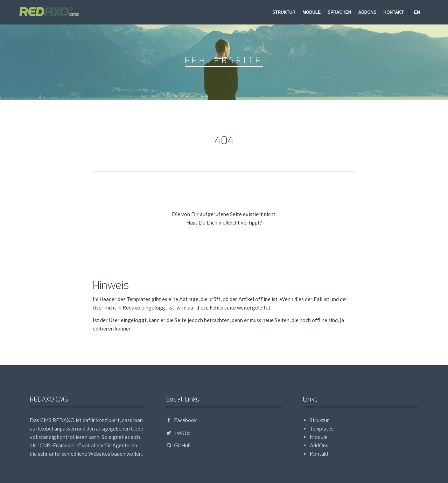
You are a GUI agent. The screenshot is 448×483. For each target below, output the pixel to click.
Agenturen (125, 445)
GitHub (178, 445)
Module (311, 12)
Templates (322, 428)
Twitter (179, 433)
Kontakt (394, 12)
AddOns (367, 12)
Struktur (284, 12)
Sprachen (339, 12)
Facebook (181, 420)
